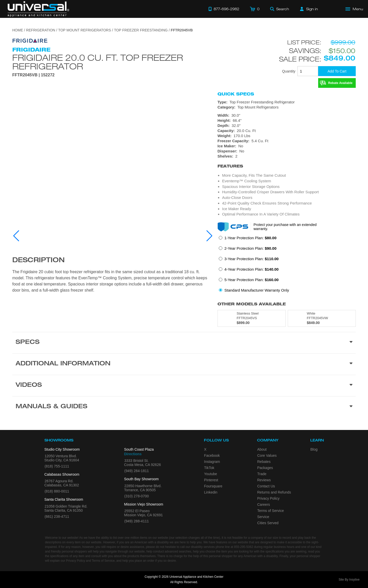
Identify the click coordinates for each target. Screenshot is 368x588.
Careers (264, 505)
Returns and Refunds (274, 492)
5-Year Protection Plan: (251, 280)
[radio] (248, 239)
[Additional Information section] (184, 364)
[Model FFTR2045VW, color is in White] (322, 318)
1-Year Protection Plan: (250, 238)
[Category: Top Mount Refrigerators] (287, 107)
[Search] (280, 9)
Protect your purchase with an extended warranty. (285, 227)
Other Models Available (252, 304)
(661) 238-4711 (57, 517)
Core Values (267, 455)
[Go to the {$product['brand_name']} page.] (30, 40)
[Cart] (255, 9)
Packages (265, 468)
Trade (262, 474)
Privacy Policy (268, 498)
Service (263, 517)
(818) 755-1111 (57, 466)
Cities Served (268, 523)
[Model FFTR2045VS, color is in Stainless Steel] (252, 318)
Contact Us (266, 486)
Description (38, 261)
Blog (314, 449)
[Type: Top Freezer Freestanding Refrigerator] (287, 102)
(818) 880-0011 (57, 491)
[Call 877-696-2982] (224, 9)
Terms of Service (271, 511)
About (262, 449)
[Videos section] (184, 386)
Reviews (264, 480)
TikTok (209, 468)
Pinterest (211, 480)
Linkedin (211, 492)
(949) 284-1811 (137, 471)
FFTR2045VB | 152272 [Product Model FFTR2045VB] (33, 75)
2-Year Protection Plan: (250, 248)
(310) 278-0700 (137, 496)
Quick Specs (236, 94)
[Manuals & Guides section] (184, 407)
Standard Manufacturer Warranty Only (257, 290)
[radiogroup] (287, 266)
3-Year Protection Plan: (251, 259)
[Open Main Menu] (354, 9)
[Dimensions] (287, 126)
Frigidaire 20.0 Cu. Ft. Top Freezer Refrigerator (98, 62)
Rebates (264, 462)
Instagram (212, 462)
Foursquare (213, 486)
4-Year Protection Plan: (251, 269)
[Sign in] (309, 9)
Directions (133, 454)
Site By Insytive (349, 580)
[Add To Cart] (337, 71)
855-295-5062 (244, 547)
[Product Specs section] (184, 343)
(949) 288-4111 (137, 521)
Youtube (211, 474)
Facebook (212, 455)
